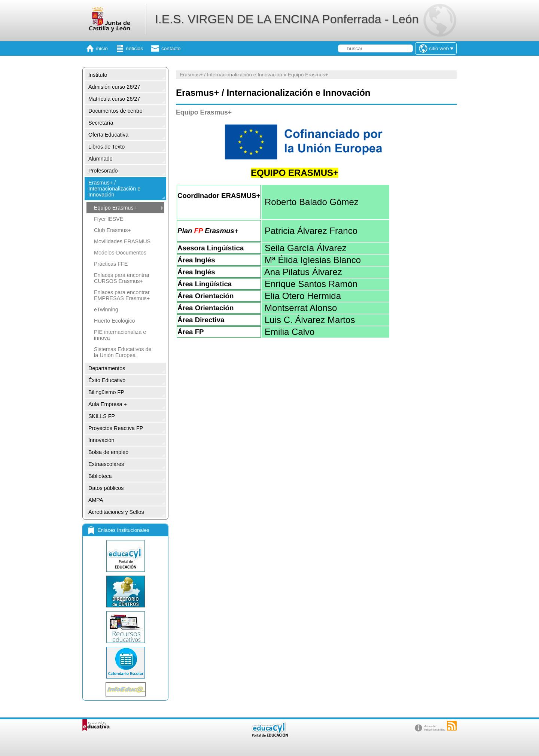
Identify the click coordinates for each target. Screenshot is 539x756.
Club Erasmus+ (112, 230)
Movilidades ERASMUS (122, 241)
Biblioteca (100, 476)
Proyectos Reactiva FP (116, 428)
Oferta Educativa (108, 135)
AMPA (96, 500)
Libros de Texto (106, 147)
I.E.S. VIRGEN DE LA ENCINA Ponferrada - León (287, 19)
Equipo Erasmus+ (115, 208)
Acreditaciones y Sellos (116, 512)
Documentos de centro (115, 111)
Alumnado (101, 159)
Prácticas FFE (111, 264)
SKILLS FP (102, 416)
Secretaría (101, 123)
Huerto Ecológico (115, 321)
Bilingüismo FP (106, 392)
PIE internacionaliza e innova (120, 335)
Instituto (98, 75)
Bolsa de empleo (108, 452)
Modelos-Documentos (120, 253)
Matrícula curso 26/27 (114, 99)
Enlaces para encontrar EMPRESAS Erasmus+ (122, 295)
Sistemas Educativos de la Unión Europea (123, 352)
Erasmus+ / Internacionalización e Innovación (114, 189)
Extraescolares (106, 464)
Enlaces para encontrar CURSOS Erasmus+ (122, 278)
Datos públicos (106, 488)
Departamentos (107, 368)
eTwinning (106, 310)
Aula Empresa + (108, 404)
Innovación (101, 440)
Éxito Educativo (107, 380)
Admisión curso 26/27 (114, 87)
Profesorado (103, 171)
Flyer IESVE (109, 219)
